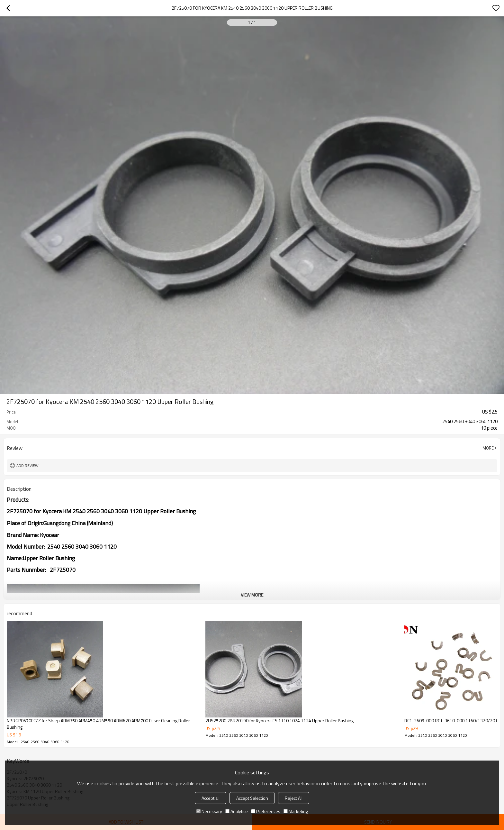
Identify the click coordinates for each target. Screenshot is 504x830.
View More (252, 595)
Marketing (296, 811)
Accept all (211, 798)
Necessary (209, 811)
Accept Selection (252, 798)
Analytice (237, 811)
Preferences (266, 811)
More (488, 448)
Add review (27, 465)
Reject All (294, 798)
